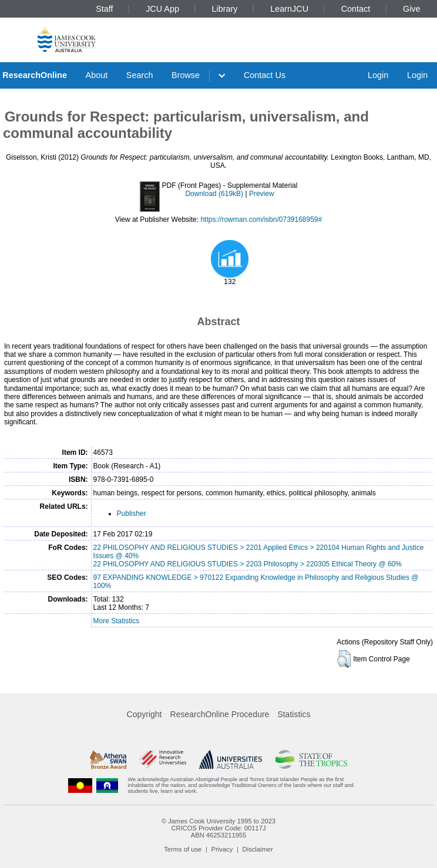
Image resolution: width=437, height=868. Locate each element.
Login (378, 75)
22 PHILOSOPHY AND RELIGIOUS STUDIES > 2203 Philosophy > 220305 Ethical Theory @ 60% (248, 564)
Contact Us (265, 75)
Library (225, 9)
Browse (186, 75)
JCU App (162, 9)
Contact (356, 9)
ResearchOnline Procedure (220, 714)
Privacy (222, 849)
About (97, 75)
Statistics (294, 714)
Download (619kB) (214, 194)
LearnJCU (289, 9)
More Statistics (117, 621)
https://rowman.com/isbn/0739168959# (261, 219)
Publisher (132, 514)
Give (412, 9)
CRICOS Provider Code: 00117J (218, 828)
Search (140, 75)
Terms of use (183, 849)
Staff (104, 9)
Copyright (144, 714)
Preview (262, 194)
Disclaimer (258, 849)
